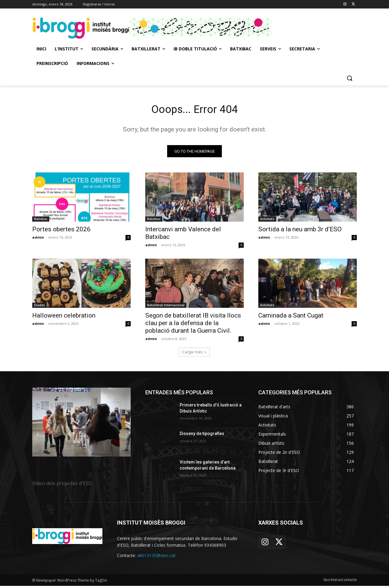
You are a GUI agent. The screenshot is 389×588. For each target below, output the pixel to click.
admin (38, 239)
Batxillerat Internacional (166, 307)
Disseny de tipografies (202, 436)
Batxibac (41, 221)
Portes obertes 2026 (61, 231)
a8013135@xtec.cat (156, 557)
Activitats (267, 221)
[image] (81, 424)
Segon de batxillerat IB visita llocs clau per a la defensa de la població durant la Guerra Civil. (193, 325)
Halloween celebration (64, 318)
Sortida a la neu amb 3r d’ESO (300, 231)
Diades (40, 307)
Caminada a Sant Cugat (291, 318)
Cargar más (194, 354)
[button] (349, 78)
